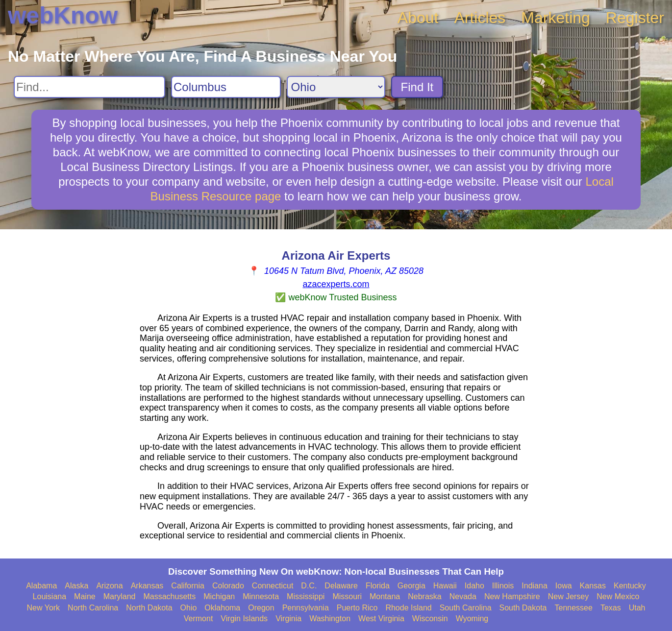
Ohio (189, 608)
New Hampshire (512, 596)
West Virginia (381, 619)
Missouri (347, 596)
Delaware (341, 586)
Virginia (288, 619)
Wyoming (472, 619)
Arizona (109, 586)
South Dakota (523, 608)
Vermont (199, 619)
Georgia (411, 586)
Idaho (474, 586)
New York (44, 608)
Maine (85, 596)
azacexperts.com (336, 284)
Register (635, 18)
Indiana (535, 586)
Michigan (219, 596)
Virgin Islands (244, 619)
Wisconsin (430, 619)
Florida (378, 586)
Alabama (41, 586)
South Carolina (466, 608)
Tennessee (573, 608)
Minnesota (261, 596)
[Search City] (226, 87)
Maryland (120, 596)
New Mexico (618, 596)
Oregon (261, 608)
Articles (480, 18)
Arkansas (147, 586)
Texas (611, 608)
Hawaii (445, 586)
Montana (385, 596)
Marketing (556, 18)
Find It (417, 87)
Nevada (463, 596)
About (418, 18)
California (188, 586)
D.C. (309, 586)
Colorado (228, 586)
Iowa (564, 586)
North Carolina (93, 608)
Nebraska (424, 596)
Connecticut (273, 586)
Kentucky (630, 586)
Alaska (76, 586)
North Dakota (149, 608)
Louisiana (50, 596)
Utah (637, 608)
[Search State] (336, 87)
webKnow (63, 15)
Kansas (593, 586)
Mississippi (306, 596)
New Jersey (569, 596)
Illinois (503, 586)
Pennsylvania (306, 608)
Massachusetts (169, 596)
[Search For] (89, 87)
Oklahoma (222, 608)
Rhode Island (408, 608)
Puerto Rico (357, 608)
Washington (330, 619)
